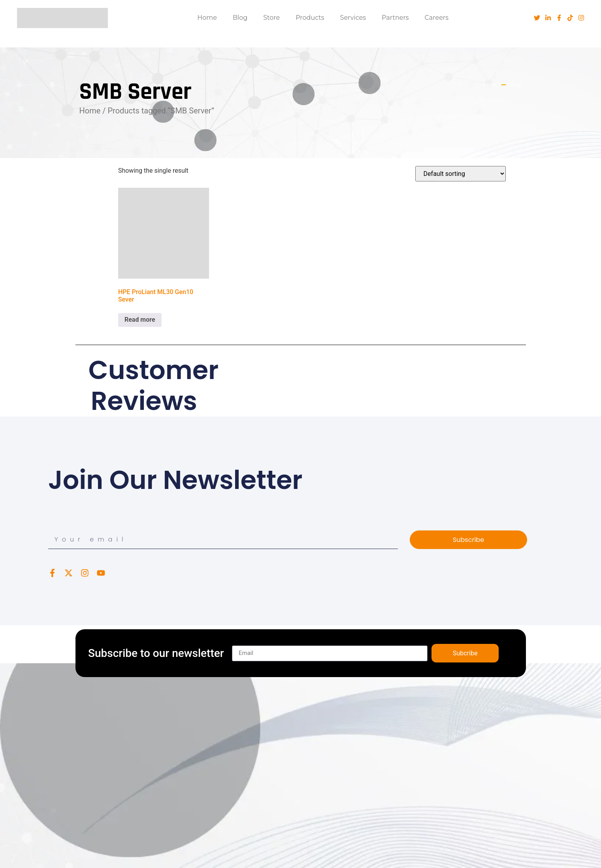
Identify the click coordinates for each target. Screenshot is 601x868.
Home (207, 18)
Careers (437, 18)
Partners (395, 18)
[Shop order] (461, 174)
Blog (240, 18)
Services (353, 18)
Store (271, 18)
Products (310, 18)
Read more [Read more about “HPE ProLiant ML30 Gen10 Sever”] (140, 320)
